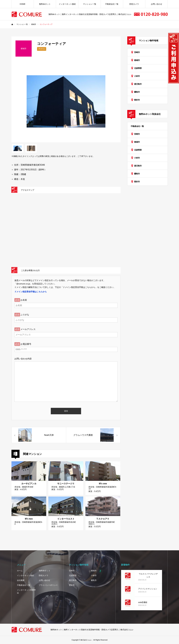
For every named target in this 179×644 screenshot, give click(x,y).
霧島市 (137, 92)
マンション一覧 (90, 4)
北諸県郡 (138, 68)
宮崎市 (137, 52)
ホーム (20, 571)
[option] (66, 101)
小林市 (137, 76)
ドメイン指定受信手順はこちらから (31, 292)
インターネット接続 (67, 4)
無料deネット (45, 4)
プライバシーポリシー (48, 585)
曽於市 (137, 100)
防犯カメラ (134, 4)
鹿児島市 (138, 84)
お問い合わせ (157, 4)
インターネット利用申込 (26, 591)
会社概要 (21, 580)
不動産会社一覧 (112, 4)
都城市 (137, 60)
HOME (22, 4)
